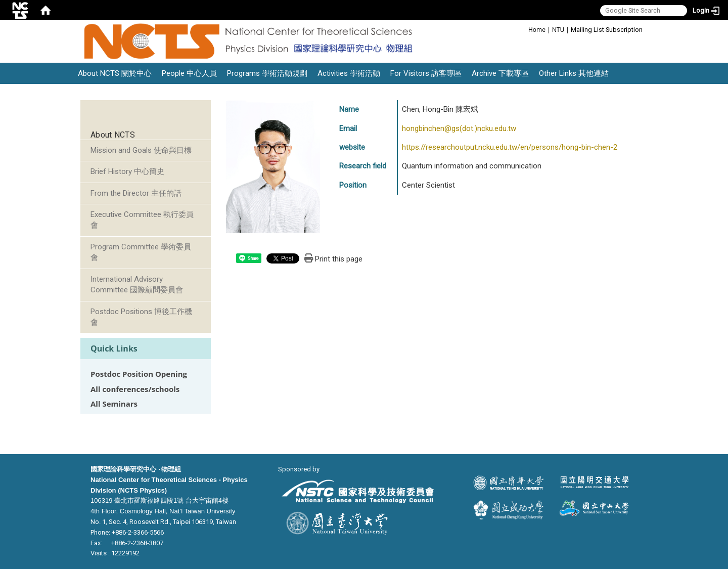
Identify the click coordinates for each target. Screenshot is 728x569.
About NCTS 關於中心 (115, 73)
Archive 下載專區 (500, 73)
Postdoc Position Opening (139, 374)
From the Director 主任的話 (136, 193)
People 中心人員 (189, 73)
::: (523, 29)
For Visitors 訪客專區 (426, 73)
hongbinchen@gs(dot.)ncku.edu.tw (459, 128)
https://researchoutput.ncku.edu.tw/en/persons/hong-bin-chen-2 (510, 147)
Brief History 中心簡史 (127, 171)
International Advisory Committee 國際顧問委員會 (137, 284)
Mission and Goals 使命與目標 (141, 150)
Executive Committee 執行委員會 (142, 220)
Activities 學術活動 (349, 73)
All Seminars (114, 404)
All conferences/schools (135, 389)
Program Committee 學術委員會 (141, 252)
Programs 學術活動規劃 (267, 73)
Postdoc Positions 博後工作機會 (141, 317)
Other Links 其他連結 (574, 73)
